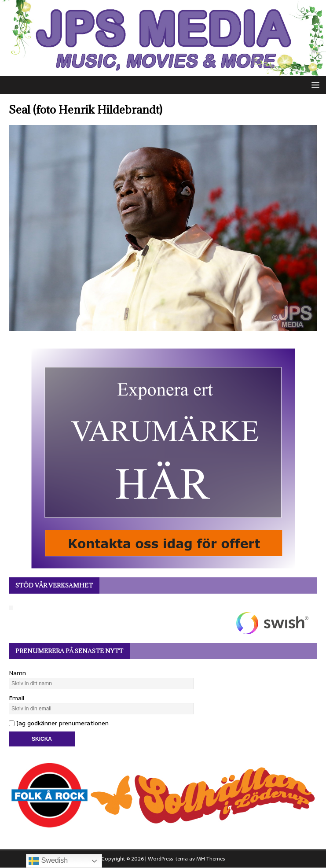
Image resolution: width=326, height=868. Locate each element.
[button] (314, 84)
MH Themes (211, 859)
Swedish (48, 861)
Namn (17, 673)
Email (16, 698)
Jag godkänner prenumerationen (59, 723)
